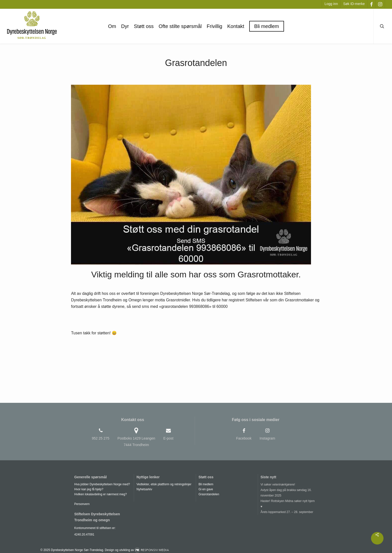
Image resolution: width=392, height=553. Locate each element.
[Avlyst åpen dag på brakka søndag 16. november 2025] (288, 493)
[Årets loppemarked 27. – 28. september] (288, 512)
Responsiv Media (155, 550)
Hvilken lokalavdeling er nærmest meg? (100, 494)
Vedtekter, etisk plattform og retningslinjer (164, 484)
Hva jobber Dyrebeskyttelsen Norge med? (102, 484)
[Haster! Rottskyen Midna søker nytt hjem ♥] (288, 504)
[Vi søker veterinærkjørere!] (288, 485)
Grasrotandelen (209, 494)
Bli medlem (206, 484)
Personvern (82, 504)
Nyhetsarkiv (144, 489)
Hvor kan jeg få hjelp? (89, 489)
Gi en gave (206, 489)
